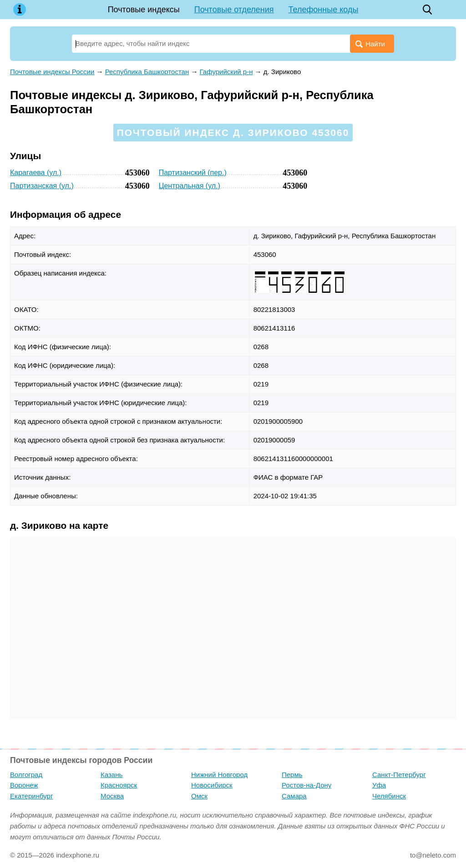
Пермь (292, 775)
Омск (199, 796)
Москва (112, 796)
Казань (111, 775)
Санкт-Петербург (399, 775)
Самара (294, 796)
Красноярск (119, 785)
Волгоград (26, 775)
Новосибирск (212, 785)
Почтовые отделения (234, 10)
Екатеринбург (31, 796)
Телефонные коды (324, 10)
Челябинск (389, 796)
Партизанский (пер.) (193, 173)
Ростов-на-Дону (306, 785)
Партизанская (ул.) (42, 186)
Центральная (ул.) (190, 186)
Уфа (379, 785)
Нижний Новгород (219, 775)
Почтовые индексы (144, 10)
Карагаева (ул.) (36, 173)
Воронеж (24, 785)
